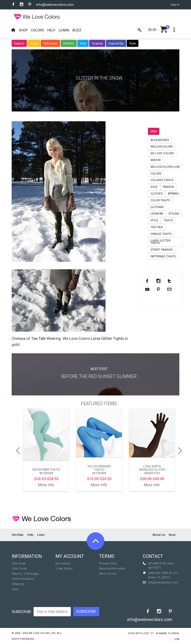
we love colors (162, 153)
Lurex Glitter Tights (107, 338)
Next (182, 451)
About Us (159, 535)
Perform (69, 43)
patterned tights (163, 256)
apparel (174, 194)
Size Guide (19, 563)
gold (154, 187)
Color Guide (19, 568)
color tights (160, 200)
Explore (19, 43)
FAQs (15, 589)
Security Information (112, 568)
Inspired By (116, 43)
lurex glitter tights (160, 242)
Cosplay (97, 43)
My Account (63, 563)
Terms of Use (107, 574)
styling (174, 214)
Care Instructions (23, 579)
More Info (46, 485)
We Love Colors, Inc (42, 633)
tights (168, 220)
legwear (157, 214)
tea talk (157, 227)
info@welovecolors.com (55, 5)
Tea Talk (38, 338)
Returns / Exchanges (25, 574)
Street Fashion (161, 250)
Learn (34, 43)
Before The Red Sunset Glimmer (99, 376)
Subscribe (21, 612)
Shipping (18, 584)
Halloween (50, 43)
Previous (16, 451)
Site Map (18, 535)
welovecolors (162, 147)
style (154, 131)
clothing (157, 207)
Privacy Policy (108, 563)
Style (133, 43)
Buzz (172, 535)
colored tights (162, 180)
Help (30, 535)
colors (156, 174)
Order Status (64, 568)
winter (156, 160)
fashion (168, 187)
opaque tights (161, 234)
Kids (83, 43)
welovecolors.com (165, 167)
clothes (157, 194)
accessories (160, 140)
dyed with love (138, 633)
